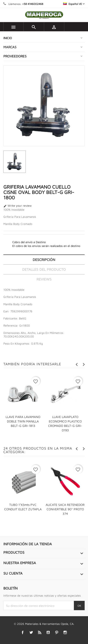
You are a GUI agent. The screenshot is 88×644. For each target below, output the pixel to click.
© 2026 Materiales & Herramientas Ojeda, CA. (44, 624)
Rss (40, 633)
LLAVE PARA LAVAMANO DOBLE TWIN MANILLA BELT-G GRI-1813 (23, 421)
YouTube (48, 633)
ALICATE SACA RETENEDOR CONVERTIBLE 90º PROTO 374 (65, 509)
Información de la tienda (28, 544)
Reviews (44, 279)
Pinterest (57, 633)
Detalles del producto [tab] (44, 269)
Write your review (17, 206)
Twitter (31, 633)
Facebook (23, 633)
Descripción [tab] (44, 260)
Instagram (65, 633)
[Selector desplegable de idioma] (74, 4)
